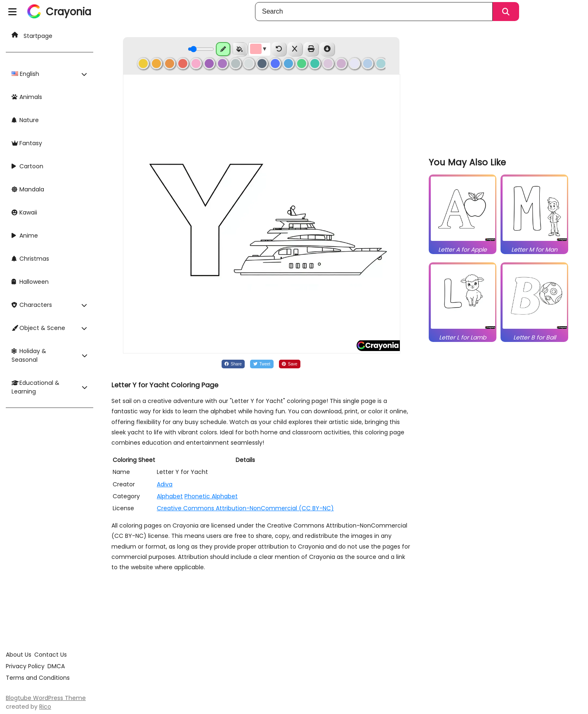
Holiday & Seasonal (29, 355)
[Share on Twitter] (262, 364)
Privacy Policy (25, 666)
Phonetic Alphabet (211, 496)
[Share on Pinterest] (290, 364)
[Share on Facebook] (233, 364)
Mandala (28, 189)
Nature (25, 120)
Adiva (165, 484)
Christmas (30, 259)
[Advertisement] (501, 91)
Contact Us (51, 655)
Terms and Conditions (38, 678)
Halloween (30, 282)
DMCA (56, 666)
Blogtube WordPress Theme (46, 698)
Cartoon (27, 166)
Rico (45, 707)
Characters (32, 305)
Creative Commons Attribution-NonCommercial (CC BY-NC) (245, 508)
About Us (19, 655)
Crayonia (68, 12)
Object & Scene (38, 328)
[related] (463, 241)
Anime (25, 236)
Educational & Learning (35, 387)
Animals (27, 97)
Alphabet (170, 496)
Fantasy (27, 143)
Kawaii (24, 212)
